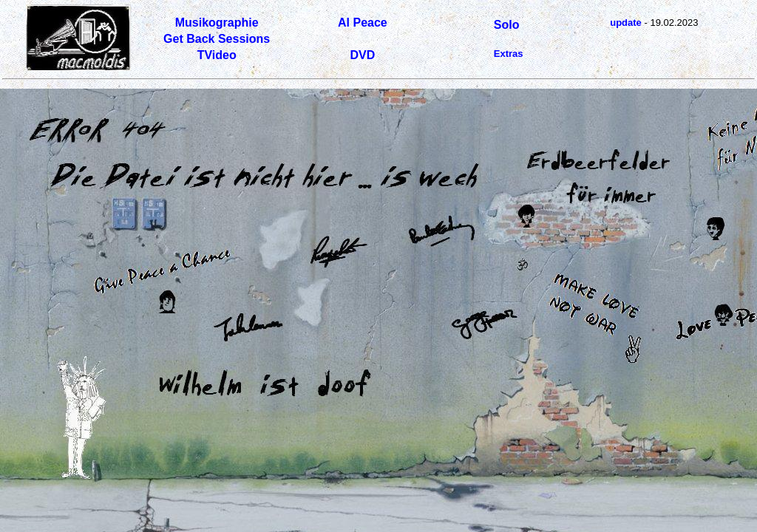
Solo (507, 25)
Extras (509, 54)
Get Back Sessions (217, 39)
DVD (362, 55)
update (626, 23)
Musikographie (217, 23)
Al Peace (363, 23)
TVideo (217, 55)
